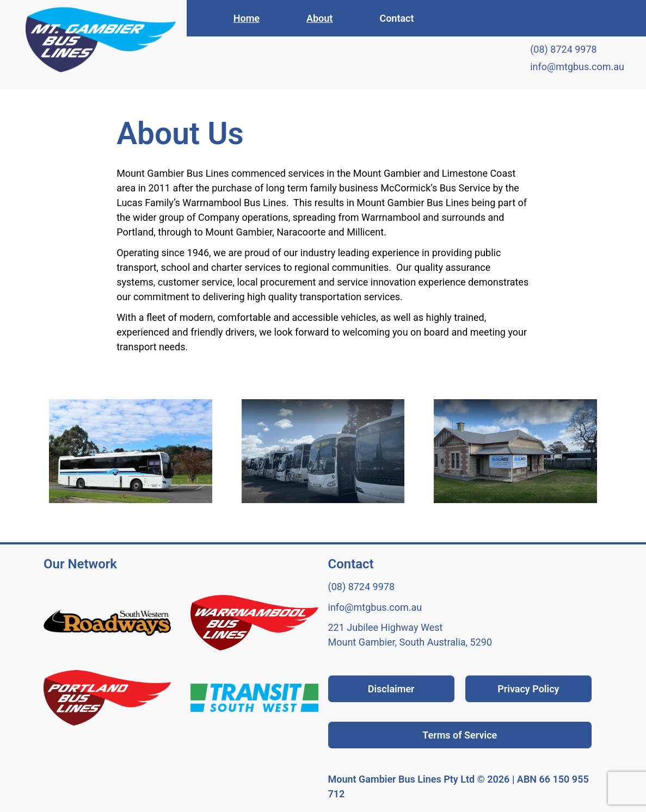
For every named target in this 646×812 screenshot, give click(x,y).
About (319, 18)
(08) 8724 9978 (564, 49)
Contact (396, 18)
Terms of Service (460, 735)
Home (247, 18)
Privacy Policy (528, 689)
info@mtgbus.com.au (577, 67)
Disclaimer (391, 689)
